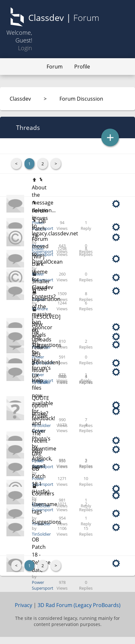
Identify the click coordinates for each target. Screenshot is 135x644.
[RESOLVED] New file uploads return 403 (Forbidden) (46, 340)
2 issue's (40, 367)
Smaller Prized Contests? (44, 289)
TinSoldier (41, 425)
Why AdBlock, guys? (42, 459)
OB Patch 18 (39, 229)
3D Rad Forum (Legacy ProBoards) (79, 605)
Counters (43, 494)
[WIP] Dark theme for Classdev (42, 272)
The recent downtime (44, 441)
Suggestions (47, 522)
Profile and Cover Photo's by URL (41, 435)
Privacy (23, 605)
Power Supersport (43, 251)
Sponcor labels (42, 331)
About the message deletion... (44, 199)
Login (25, 48)
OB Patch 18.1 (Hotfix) (41, 480)
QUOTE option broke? (40, 406)
